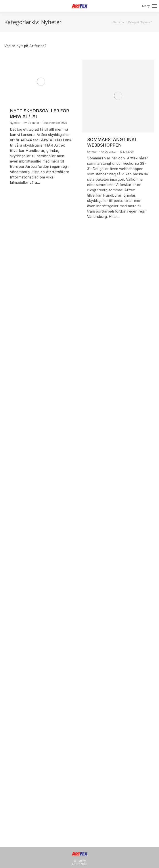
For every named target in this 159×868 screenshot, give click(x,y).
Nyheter (15, 123)
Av (31, 123)
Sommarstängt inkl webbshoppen (112, 142)
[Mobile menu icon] (149, 6)
